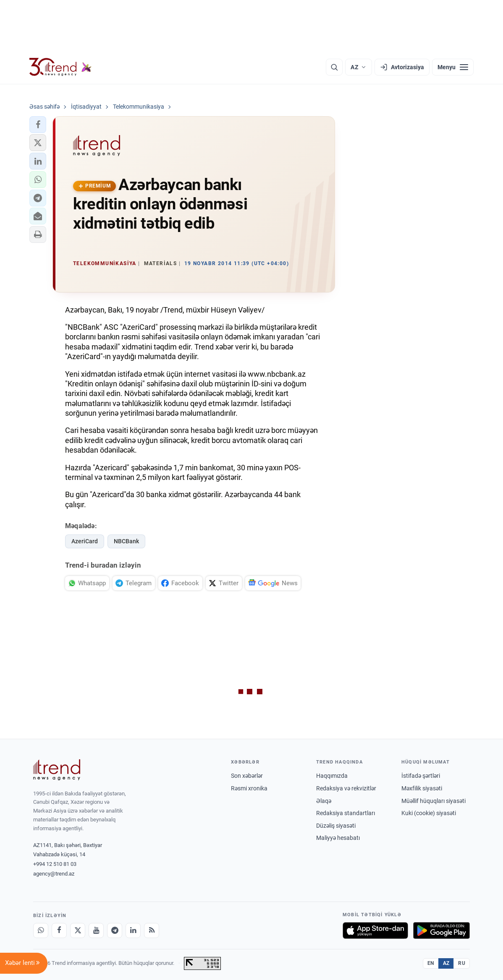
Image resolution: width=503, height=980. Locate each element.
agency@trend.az (54, 874)
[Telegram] (115, 930)
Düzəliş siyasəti (336, 826)
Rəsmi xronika (249, 788)
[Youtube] (96, 930)
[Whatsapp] (41, 930)
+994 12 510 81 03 (55, 864)
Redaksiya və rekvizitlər (346, 788)
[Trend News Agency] (57, 770)
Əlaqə (324, 801)
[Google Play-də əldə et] (441, 930)
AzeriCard (85, 541)
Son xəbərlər (247, 776)
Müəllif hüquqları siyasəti (434, 801)
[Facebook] (59, 930)
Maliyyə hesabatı (338, 838)
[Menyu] (453, 67)
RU (462, 963)
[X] (78, 930)
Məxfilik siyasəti (422, 788)
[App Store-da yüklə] (375, 930)
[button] (38, 125)
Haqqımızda (332, 776)
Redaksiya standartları (346, 813)
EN (431, 963)
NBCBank (126, 541)
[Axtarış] (334, 67)
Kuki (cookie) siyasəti (429, 813)
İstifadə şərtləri (421, 776)
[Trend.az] (60, 67)
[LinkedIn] (133, 930)
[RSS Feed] (152, 930)
